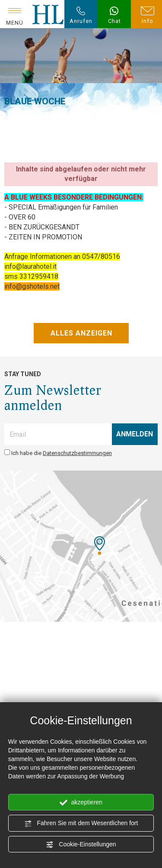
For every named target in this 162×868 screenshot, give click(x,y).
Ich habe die (62, 453)
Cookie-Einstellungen (81, 845)
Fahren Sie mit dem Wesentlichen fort (81, 823)
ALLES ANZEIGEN (81, 333)
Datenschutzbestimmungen (77, 453)
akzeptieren (81, 803)
